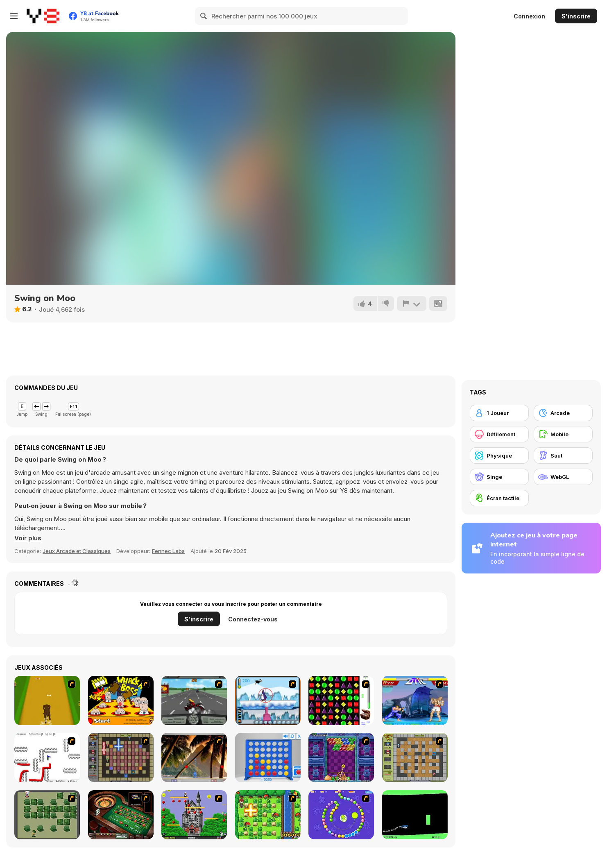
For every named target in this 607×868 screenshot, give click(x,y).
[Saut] (563, 456)
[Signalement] (412, 304)
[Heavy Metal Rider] (194, 700)
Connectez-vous (253, 619)
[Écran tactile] (499, 498)
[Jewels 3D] (341, 700)
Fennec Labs (168, 551)
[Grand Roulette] (121, 815)
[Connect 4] (268, 757)
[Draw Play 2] (47, 757)
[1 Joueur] (499, 413)
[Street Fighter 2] (415, 700)
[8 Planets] (341, 815)
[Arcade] (563, 413)
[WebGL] (563, 477)
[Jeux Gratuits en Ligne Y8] (43, 16)
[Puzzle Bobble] (341, 757)
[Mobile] (563, 434)
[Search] (204, 16)
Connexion (529, 16)
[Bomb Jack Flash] (194, 815)
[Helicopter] (415, 815)
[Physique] (499, 456)
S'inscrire (576, 16)
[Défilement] (499, 434)
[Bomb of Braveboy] (268, 815)
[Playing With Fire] (415, 757)
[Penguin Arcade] (268, 700)
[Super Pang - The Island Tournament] (194, 757)
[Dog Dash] (47, 700)
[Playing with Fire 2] (121, 757)
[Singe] (499, 477)
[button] (28, 538)
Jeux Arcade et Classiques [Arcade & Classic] (77, 551)
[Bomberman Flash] (47, 815)
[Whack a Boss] (121, 700)
